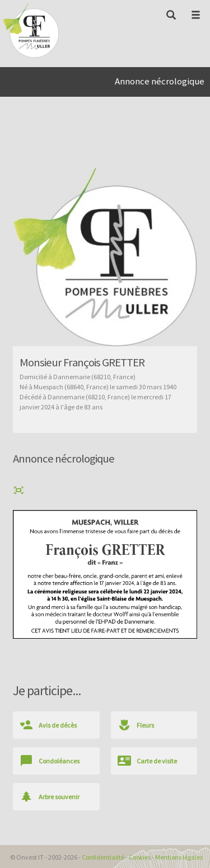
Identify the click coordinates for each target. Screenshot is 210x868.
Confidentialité (103, 857)
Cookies (140, 857)
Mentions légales (179, 857)
